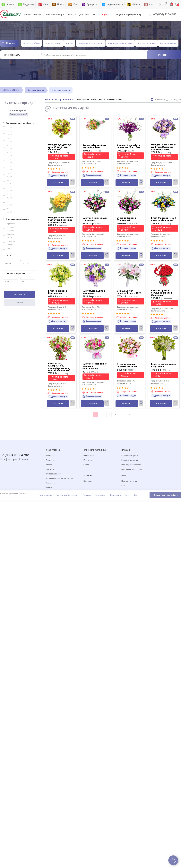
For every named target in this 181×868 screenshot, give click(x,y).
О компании (51, 456)
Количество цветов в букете (18, 123)
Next (160, 4)
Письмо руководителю (131, 465)
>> (129, 415)
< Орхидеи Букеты (17, 111)
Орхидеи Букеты (36, 90)
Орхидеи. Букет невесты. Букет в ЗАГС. (129, 292)
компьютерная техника (120, 43)
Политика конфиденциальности (59, 478)
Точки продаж (45, 495)
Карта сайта (115, 495)
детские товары (53, 43)
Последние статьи (129, 481)
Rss (135, 495)
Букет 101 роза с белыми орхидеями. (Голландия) (162, 293)
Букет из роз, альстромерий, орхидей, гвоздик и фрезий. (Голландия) (59, 367)
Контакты (50, 469)
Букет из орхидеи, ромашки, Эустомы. (127, 365)
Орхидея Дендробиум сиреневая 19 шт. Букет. (130, 146)
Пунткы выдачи (32, 15)
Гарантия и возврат (55, 15)
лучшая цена (83, 99)
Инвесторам (89, 456)
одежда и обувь (31, 43)
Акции (104, 15)
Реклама (87, 495)
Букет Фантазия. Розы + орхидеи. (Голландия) (164, 219)
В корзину (58, 183)
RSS (123, 486)
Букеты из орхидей (18, 114)
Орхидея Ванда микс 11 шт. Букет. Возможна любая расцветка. (164, 147)
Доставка (84, 15)
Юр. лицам (88, 460)
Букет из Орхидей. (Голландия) (127, 219)
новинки (112, 99)
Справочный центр (130, 456)
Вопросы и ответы (130, 460)
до (27, 263)
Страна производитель (16, 219)
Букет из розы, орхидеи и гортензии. (164, 365)
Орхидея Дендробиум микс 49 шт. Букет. (94, 146)
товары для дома (146, 43)
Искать (164, 55)
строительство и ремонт (91, 43)
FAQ (95, 15)
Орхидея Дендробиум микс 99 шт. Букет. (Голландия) (60, 147)
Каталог (11, 43)
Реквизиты (50, 483)
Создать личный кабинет (166, 495)
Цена (7, 256)
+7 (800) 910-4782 (165, 15)
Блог (127, 495)
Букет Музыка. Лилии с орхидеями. (95, 292)
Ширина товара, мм (14, 273)
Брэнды (49, 488)
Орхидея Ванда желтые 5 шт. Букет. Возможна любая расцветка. (61, 220)
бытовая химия (168, 43)
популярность (98, 99)
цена (120, 99)
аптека (70, 43)
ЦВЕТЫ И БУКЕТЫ (11, 90)
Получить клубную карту (128, 15)
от (10, 263)
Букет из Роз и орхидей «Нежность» (95, 219)
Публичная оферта (54, 474)
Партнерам (100, 495)
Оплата (72, 15)
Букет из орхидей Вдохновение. (57, 292)
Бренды (87, 465)
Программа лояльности (132, 469)
